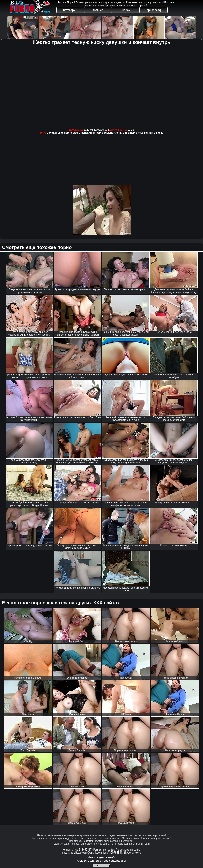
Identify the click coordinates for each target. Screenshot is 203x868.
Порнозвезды (154, 10)
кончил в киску (154, 133)
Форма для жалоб (101, 857)
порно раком (72, 133)
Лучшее (98, 10)
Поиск (126, 10)
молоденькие (55, 133)
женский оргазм (91, 133)
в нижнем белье (133, 133)
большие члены (112, 133)
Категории (70, 10)
